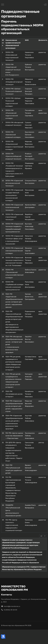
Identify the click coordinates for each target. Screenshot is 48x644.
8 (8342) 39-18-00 (9, 610)
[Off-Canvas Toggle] (45, 5)
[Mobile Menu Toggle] (3, 5)
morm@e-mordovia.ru (11, 606)
